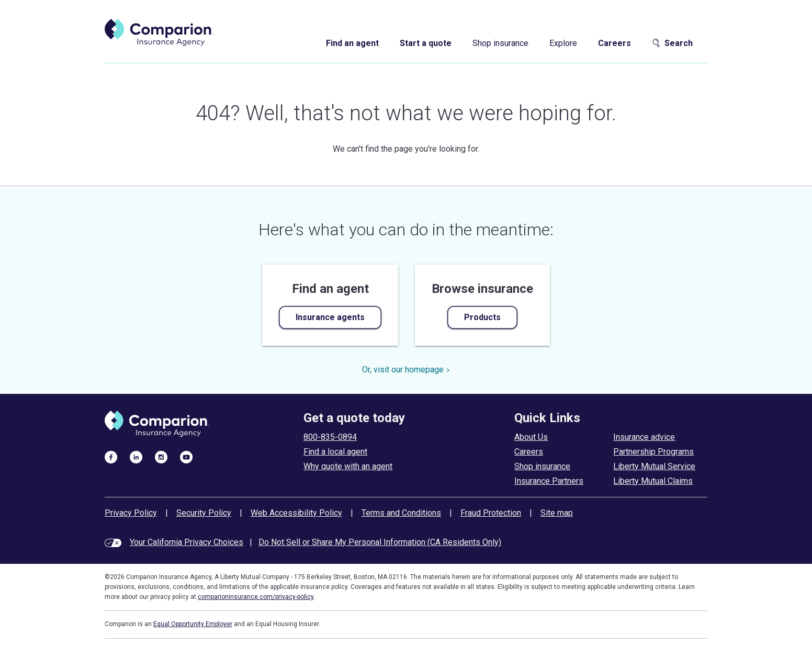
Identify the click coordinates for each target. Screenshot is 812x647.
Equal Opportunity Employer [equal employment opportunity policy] (193, 624)
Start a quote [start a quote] (426, 43)
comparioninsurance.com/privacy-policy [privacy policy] (256, 597)
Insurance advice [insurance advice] (644, 437)
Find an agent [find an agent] (352, 43)
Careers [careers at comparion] (529, 452)
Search (672, 43)
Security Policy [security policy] (204, 513)
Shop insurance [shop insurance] (500, 43)
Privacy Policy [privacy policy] (131, 513)
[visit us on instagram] (161, 457)
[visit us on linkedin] (136, 457)
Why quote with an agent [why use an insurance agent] (348, 466)
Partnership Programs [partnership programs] (653, 452)
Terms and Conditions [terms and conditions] (401, 513)
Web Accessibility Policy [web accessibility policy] (296, 513)
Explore (563, 43)
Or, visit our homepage (406, 370)
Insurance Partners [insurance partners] (549, 481)
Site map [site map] (557, 513)
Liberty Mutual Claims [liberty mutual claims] (653, 481)
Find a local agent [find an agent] (335, 452)
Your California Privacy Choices (187, 542)
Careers (614, 43)
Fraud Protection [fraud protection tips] (491, 513)
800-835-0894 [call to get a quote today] (330, 437)
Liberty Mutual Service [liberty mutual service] (654, 466)
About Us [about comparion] (531, 437)
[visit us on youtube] (186, 457)
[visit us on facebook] (111, 457)
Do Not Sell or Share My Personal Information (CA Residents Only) (380, 542)
